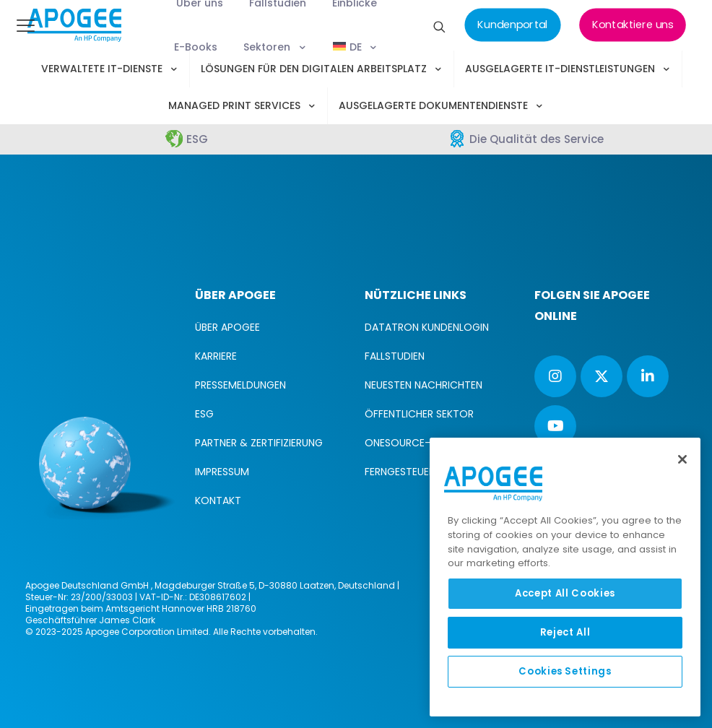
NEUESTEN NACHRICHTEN (424, 385)
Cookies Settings (565, 671)
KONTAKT (218, 500)
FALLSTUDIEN (395, 356)
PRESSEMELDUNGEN (240, 385)
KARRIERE (216, 356)
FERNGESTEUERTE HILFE (418, 472)
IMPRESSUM (222, 472)
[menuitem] (357, 47)
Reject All (565, 632)
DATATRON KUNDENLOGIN (427, 327)
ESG (204, 414)
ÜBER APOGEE (227, 327)
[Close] (682, 459)
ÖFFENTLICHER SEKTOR (419, 414)
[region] (565, 577)
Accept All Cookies (565, 593)
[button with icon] (555, 376)
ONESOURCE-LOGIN (412, 443)
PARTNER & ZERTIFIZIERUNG (259, 443)
